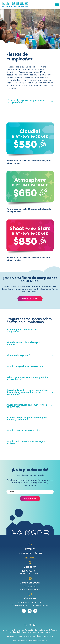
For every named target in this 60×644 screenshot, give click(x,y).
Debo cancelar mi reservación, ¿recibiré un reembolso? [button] (27, 378)
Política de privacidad (46, 636)
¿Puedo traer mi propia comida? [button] (23, 430)
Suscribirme (30, 499)
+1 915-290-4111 (35, 603)
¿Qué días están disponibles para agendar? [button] (24, 343)
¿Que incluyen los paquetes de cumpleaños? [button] (26, 101)
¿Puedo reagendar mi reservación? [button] (25, 366)
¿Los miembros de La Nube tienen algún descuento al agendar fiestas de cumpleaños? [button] (27, 392)
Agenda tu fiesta (30, 299)
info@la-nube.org (40, 605)
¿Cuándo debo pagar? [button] (18, 355)
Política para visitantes (15, 636)
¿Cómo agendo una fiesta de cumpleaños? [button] (22, 330)
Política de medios (30, 636)
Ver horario (30, 558)
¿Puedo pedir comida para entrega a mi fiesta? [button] (26, 442)
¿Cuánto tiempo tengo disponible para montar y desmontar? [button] (27, 419)
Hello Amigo (37, 640)
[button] (52, 101)
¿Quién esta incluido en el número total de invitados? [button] (27, 406)
